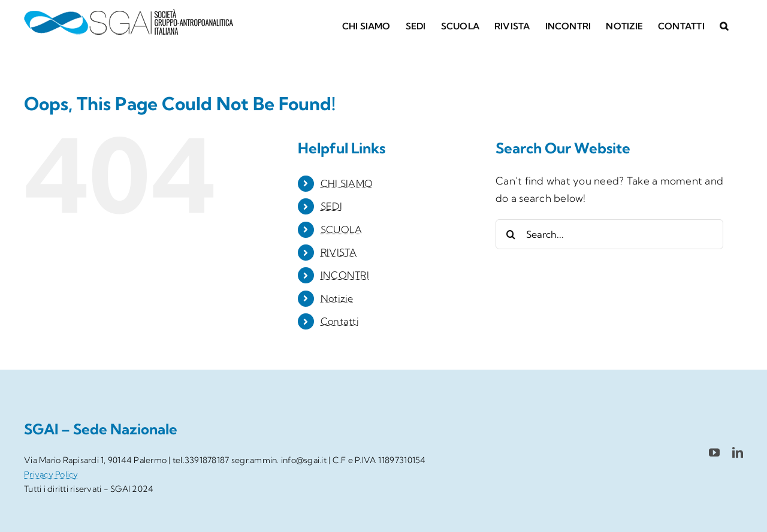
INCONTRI (345, 275)
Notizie (337, 298)
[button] (724, 25)
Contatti (340, 321)
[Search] (511, 234)
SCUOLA (342, 229)
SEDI (331, 206)
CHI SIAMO (347, 183)
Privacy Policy (51, 474)
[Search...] (609, 234)
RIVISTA (339, 252)
